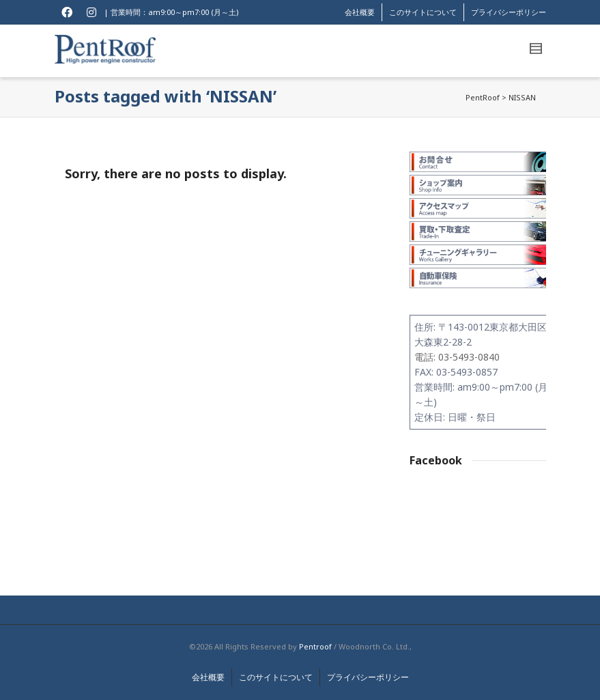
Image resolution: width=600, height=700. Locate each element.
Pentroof (315, 646)
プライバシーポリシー (509, 12)
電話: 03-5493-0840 (457, 357)
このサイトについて (423, 12)
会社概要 (360, 12)
